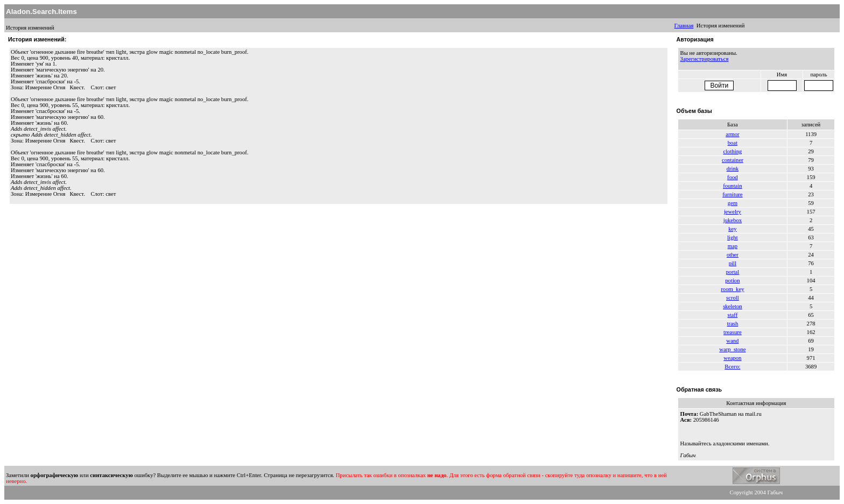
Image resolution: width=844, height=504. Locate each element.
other (733, 255)
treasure (733, 332)
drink (733, 169)
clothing (732, 151)
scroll (733, 298)
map (733, 246)
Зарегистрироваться (705, 59)
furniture (732, 194)
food (733, 177)
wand (732, 341)
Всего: (732, 367)
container (733, 160)
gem (733, 203)
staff (733, 315)
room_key (732, 289)
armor (732, 134)
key (732, 229)
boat (733, 143)
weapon (732, 358)
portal (732, 272)
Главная (684, 26)
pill (733, 263)
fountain (733, 186)
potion (732, 281)
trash (733, 324)
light (733, 237)
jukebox (733, 220)
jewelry (733, 212)
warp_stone (732, 349)
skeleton (733, 306)
